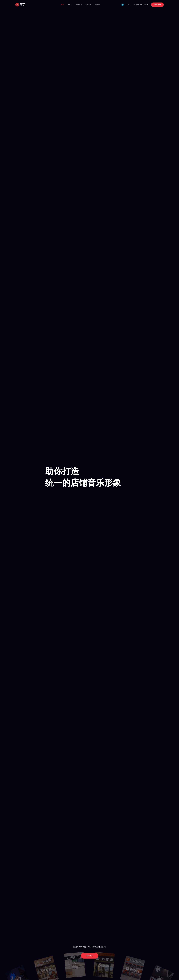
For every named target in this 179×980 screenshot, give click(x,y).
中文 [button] (129, 5)
